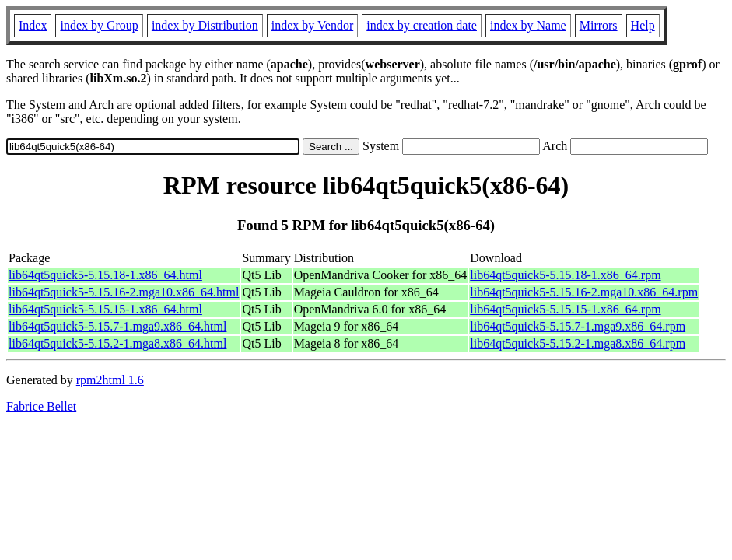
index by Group (99, 25)
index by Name (528, 25)
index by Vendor (312, 25)
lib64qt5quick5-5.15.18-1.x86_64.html (105, 275)
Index (33, 25)
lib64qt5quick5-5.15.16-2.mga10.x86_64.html (124, 292)
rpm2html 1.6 (110, 380)
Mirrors (599, 25)
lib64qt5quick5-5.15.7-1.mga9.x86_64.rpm (578, 326)
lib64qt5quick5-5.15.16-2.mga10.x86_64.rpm (584, 292)
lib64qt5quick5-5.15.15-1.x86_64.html (105, 309)
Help (643, 25)
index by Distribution (205, 25)
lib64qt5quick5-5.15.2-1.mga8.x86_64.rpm (578, 343)
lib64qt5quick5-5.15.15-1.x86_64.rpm (565, 309)
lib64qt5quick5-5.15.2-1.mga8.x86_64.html (117, 343)
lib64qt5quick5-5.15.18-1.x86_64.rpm (565, 275)
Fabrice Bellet (41, 406)
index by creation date (422, 25)
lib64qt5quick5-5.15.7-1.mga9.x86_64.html (117, 326)
